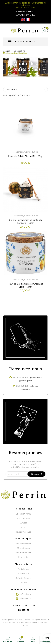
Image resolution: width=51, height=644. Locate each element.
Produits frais (23, 569)
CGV (23, 527)
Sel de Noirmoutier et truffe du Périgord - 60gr (25, 221)
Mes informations (23, 553)
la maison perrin (25, 11)
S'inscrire (36, 474)
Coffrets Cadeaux (23, 578)
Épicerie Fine (23, 573)
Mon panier (23, 557)
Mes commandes (23, 544)
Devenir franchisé (25, 15)
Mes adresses (23, 548)
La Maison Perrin (23, 514)
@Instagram (25, 381)
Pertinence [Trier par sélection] (12, 89)
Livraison (23, 523)
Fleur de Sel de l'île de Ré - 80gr (25, 156)
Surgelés (23, 583)
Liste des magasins (30, 387)
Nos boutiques (23, 518)
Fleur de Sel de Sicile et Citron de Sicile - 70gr (25, 285)
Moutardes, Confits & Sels (25, 152)
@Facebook (36, 378)
